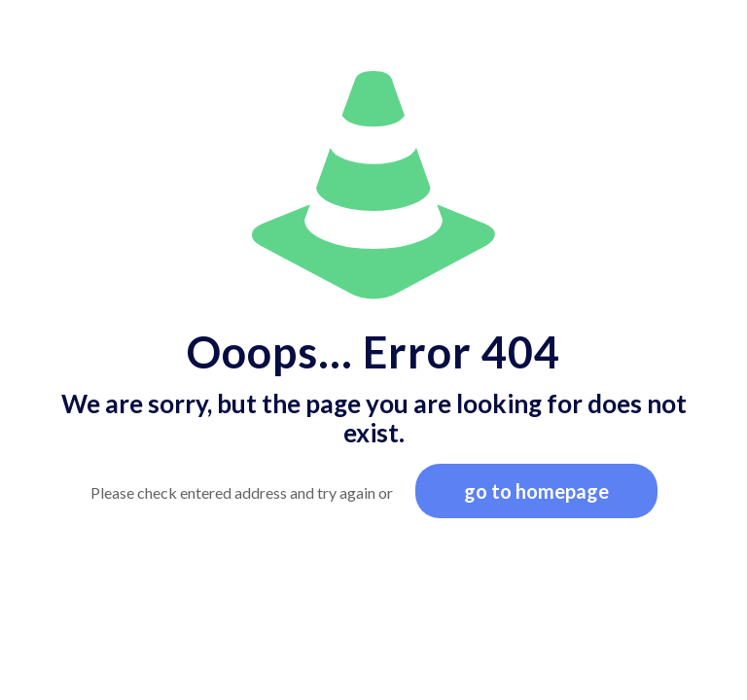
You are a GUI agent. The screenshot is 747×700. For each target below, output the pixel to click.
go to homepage (536, 491)
